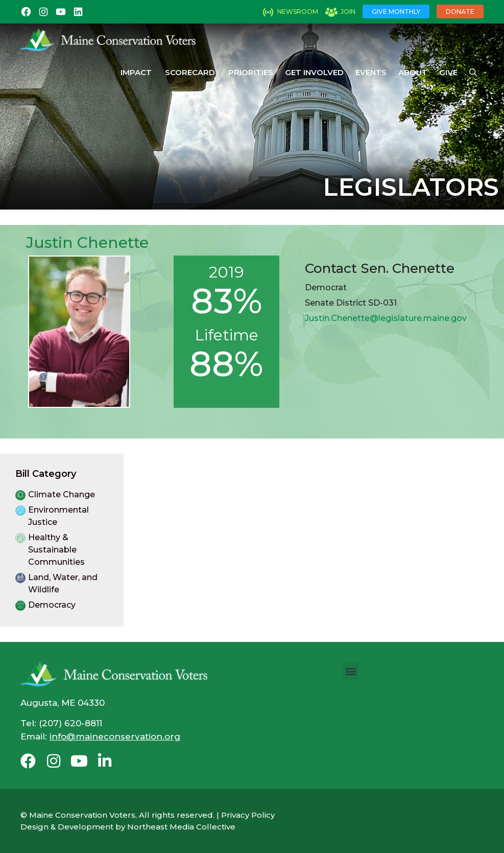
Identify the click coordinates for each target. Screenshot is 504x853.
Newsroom (298, 11)
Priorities (251, 72)
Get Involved (314, 72)
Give (448, 72)
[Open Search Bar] (473, 73)
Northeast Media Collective (181, 827)
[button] (351, 671)
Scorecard (190, 72)
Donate (460, 11)
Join (348, 11)
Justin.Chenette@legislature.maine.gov (386, 318)
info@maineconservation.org (115, 736)
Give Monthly (396, 11)
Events (371, 72)
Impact (136, 72)
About (413, 72)
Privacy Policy (248, 815)
